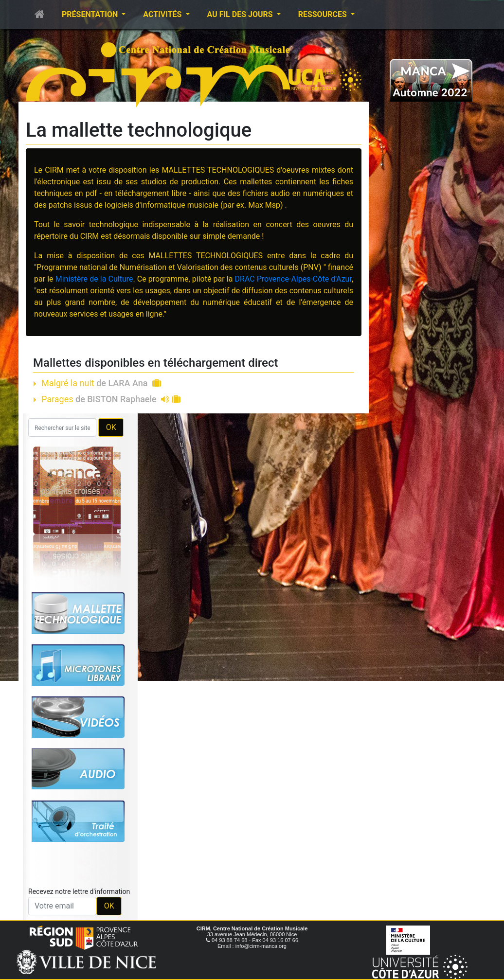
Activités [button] (163, 14)
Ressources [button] (324, 14)
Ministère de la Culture (94, 279)
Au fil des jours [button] (241, 14)
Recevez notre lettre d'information (79, 891)
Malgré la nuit (101, 383)
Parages (111, 399)
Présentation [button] (91, 14)
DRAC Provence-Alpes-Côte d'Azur (293, 279)
